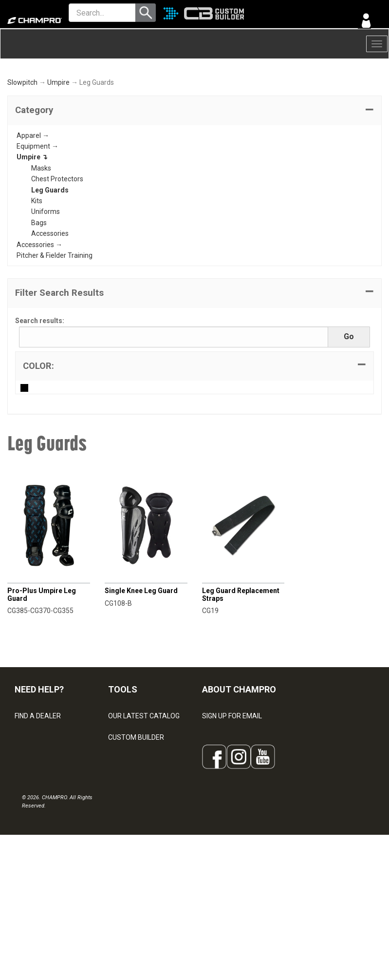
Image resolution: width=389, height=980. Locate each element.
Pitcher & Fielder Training (55, 315)
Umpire (58, 143)
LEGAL (25, 840)
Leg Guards (50, 250)
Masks (41, 228)
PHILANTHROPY (227, 840)
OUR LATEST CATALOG (144, 776)
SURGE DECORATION (140, 862)
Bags (39, 283)
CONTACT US (35, 819)
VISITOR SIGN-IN (39, 797)
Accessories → (39, 305)
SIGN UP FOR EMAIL (232, 776)
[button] (194, 171)
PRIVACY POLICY (41, 862)
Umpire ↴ (32, 217)
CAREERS (217, 862)
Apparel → (33, 195)
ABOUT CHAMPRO (239, 749)
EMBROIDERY (129, 904)
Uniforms (46, 272)
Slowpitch (22, 143)
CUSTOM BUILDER (136, 797)
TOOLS (123, 749)
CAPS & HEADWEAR (139, 883)
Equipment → (37, 206)
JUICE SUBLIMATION (139, 819)
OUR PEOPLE (222, 797)
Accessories (50, 293)
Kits (37, 261)
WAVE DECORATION (139, 840)
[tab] (194, 171)
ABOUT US (219, 819)
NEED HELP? (39, 749)
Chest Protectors (57, 239)
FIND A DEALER (38, 776)
